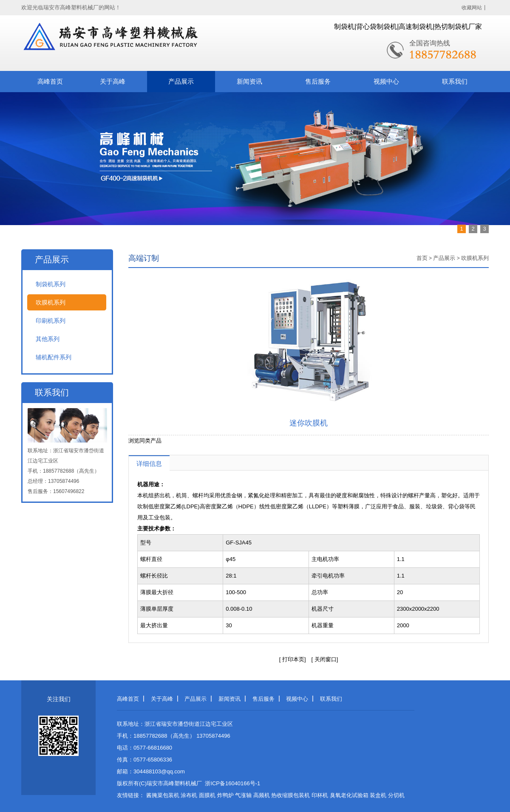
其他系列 (48, 339)
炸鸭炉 (225, 795)
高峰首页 (50, 81)
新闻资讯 (249, 81)
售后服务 (318, 81)
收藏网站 (472, 8)
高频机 (262, 795)
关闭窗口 (325, 659)
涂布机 (189, 795)
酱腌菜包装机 (163, 795)
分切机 (396, 795)
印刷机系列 (51, 321)
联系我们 (455, 81)
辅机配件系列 (54, 357)
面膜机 (207, 795)
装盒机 (378, 795)
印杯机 (320, 795)
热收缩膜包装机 (290, 795)
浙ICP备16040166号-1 (232, 783)
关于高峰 (113, 81)
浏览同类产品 (145, 441)
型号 (146, 543)
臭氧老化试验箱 (349, 795)
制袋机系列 (51, 284)
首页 (422, 258)
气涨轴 (243, 795)
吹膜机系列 (51, 302)
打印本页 (293, 659)
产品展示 (181, 81)
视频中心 (386, 81)
